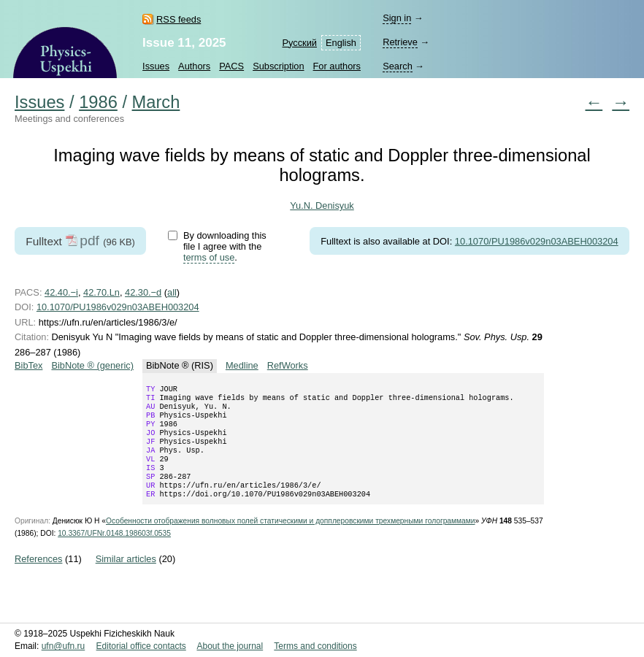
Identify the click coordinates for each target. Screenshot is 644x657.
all (172, 292)
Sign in (397, 18)
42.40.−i (61, 292)
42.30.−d (143, 292)
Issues (156, 66)
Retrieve (400, 42)
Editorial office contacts (141, 646)
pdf (89, 241)
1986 (98, 102)
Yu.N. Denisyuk (322, 205)
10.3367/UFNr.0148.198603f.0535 (114, 552)
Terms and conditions (315, 646)
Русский (300, 43)
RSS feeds (179, 19)
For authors (337, 66)
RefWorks (288, 365)
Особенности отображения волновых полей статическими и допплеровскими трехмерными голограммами (291, 540)
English (341, 43)
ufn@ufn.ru (64, 646)
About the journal (230, 646)
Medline (242, 365)
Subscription (278, 66)
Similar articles (126, 578)
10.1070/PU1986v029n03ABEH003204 (537, 241)
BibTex (28, 365)
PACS (231, 66)
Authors (194, 66)
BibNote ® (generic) (92, 365)
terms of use (209, 257)
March (156, 102)
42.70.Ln (101, 292)
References (38, 578)
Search (398, 66)
